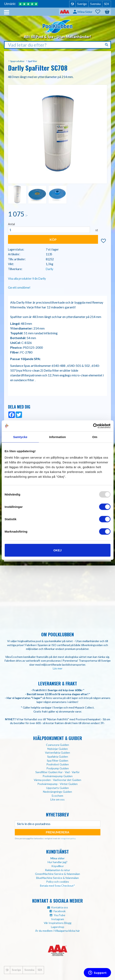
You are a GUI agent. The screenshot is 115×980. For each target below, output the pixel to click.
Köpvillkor (58, 866)
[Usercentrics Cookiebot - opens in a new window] (93, 426)
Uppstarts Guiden (57, 788)
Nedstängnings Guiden (57, 792)
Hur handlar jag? (57, 862)
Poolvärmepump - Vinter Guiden (57, 784)
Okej (57, 550)
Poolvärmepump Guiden (58, 776)
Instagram (58, 919)
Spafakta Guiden (58, 756)
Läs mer (58, 668)
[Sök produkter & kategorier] (57, 45)
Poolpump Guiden (58, 768)
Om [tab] (95, 437)
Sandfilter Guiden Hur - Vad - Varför (57, 772)
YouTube (59, 915)
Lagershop (58, 927)
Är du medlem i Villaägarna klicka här (57, 931)
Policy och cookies (58, 882)
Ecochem (57, 796)
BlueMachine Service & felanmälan (57, 878)
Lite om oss (57, 799)
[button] (100, 12)
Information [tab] (58, 437)
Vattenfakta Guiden (57, 753)
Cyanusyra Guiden (57, 745)
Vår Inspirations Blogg (58, 923)
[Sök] (107, 45)
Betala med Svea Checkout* (57, 886)
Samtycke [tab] (20, 437)
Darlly (49, 269)
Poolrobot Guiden (58, 764)
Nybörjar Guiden (58, 749)
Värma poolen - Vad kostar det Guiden (57, 780)
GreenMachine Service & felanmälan (57, 874)
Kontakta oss (60, 907)
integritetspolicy (68, 838)
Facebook (60, 911)
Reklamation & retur (57, 870)
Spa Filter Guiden (57, 760)
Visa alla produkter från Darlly (27, 279)
